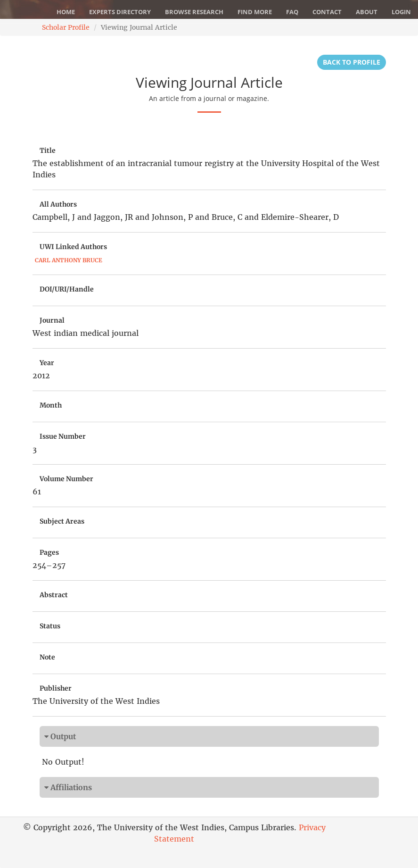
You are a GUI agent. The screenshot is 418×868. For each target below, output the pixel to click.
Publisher (56, 688)
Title (48, 150)
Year (47, 363)
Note (47, 657)
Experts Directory (120, 12)
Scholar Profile (66, 27)
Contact (327, 12)
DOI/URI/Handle (67, 289)
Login (401, 12)
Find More (255, 12)
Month (51, 405)
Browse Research (194, 12)
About (367, 12)
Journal (52, 320)
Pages (49, 552)
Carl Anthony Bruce (69, 260)
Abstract (54, 595)
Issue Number (63, 436)
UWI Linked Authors (73, 247)
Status (50, 626)
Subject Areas (62, 521)
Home (66, 12)
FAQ (292, 12)
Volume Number (66, 479)
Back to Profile (352, 62)
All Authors (58, 204)
